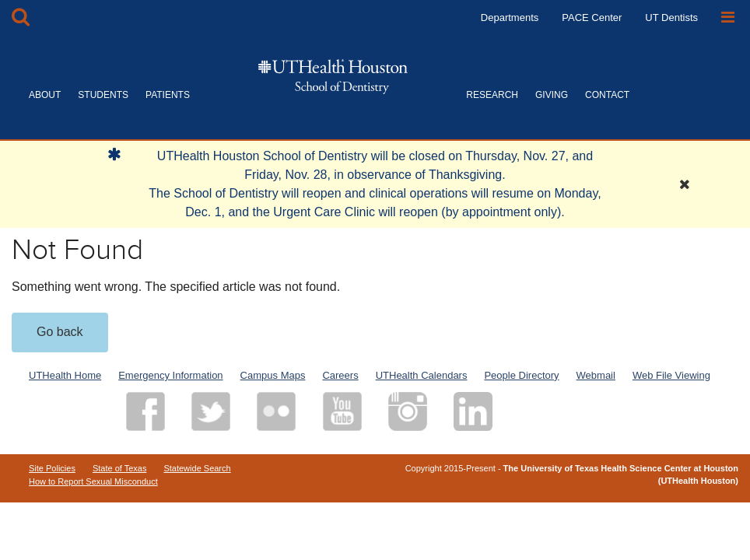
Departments (510, 17)
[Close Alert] (685, 184)
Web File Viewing (671, 375)
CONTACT (607, 95)
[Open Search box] (21, 17)
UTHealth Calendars (422, 375)
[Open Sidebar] (728, 17)
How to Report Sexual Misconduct (93, 481)
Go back (60, 332)
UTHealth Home (65, 375)
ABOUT (45, 95)
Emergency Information (170, 375)
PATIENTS (168, 95)
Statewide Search (197, 468)
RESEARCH (492, 95)
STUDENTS (103, 95)
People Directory (521, 375)
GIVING (552, 95)
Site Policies (52, 468)
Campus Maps (273, 375)
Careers (340, 375)
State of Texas (120, 468)
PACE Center (592, 17)
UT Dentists (671, 17)
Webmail (596, 375)
